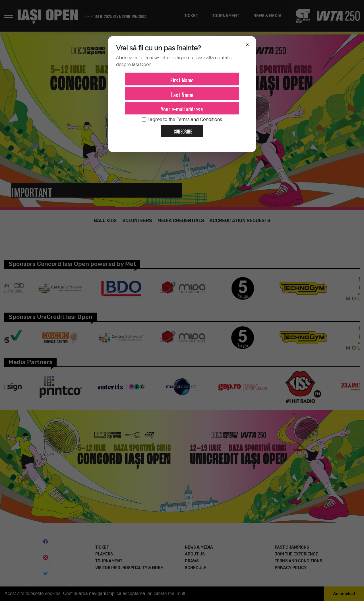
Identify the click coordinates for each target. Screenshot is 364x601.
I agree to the (182, 120)
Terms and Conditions (199, 119)
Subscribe (181, 130)
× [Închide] (247, 44)
